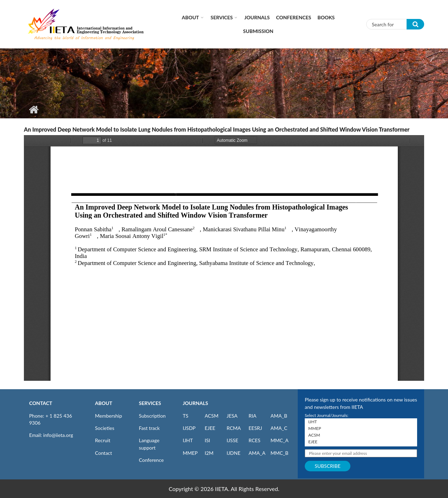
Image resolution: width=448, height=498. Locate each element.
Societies (105, 428)
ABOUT (104, 403)
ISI (207, 440)
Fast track (149, 428)
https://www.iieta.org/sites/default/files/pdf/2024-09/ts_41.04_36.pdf (224, 258)
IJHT (188, 440)
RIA (252, 416)
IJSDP (189, 428)
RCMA (234, 428)
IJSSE (233, 440)
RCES (255, 440)
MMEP (190, 453)
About (190, 17)
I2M (209, 453)
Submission (258, 31)
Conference (151, 460)
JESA (232, 416)
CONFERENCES (294, 17)
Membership (109, 416)
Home (34, 109)
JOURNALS (196, 403)
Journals (257, 17)
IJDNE (234, 453)
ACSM (212, 416)
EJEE (210, 428)
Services (222, 17)
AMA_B (279, 416)
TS (186, 416)
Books (326, 17)
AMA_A (257, 453)
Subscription (152, 416)
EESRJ (255, 428)
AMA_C (279, 428)
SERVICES (150, 403)
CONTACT (41, 403)
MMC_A (280, 440)
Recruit (103, 440)
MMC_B (280, 453)
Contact (104, 453)
